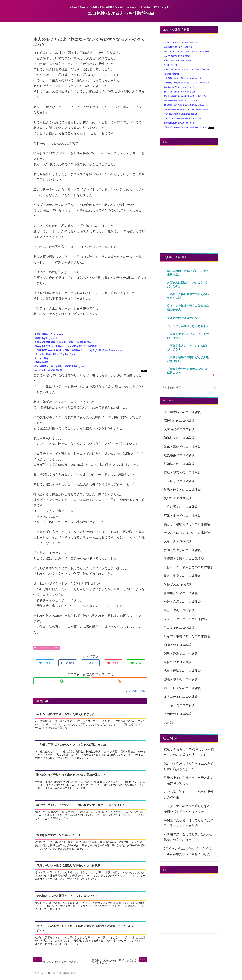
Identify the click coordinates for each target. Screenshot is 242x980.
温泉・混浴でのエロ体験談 (182, 671)
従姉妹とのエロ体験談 (179, 464)
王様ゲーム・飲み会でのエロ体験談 (188, 567)
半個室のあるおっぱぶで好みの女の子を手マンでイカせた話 (188, 823)
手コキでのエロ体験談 (179, 628)
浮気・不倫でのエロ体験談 (47, 647)
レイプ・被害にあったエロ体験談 (187, 636)
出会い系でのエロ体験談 (181, 507)
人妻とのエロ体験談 (178, 541)
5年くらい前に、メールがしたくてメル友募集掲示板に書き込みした (188, 851)
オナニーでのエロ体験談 (181, 697)
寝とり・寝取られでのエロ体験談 (187, 524)
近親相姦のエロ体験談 (179, 455)
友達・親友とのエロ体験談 (182, 472)
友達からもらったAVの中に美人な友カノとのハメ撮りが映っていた (189, 752)
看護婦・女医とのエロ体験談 (184, 559)
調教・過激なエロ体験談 (181, 653)
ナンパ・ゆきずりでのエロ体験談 (187, 533)
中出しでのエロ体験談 (179, 610)
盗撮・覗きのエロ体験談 (181, 679)
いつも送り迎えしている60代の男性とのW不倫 (189, 795)
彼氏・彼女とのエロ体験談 (182, 490)
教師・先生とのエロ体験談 (182, 550)
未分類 (168, 722)
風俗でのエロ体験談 (178, 662)
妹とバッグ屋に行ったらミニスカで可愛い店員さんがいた (188, 766)
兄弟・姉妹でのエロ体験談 (182, 446)
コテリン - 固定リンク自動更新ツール (144, 371)
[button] (215, 387)
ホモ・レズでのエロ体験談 (182, 688)
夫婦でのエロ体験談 (178, 498)
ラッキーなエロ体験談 (179, 705)
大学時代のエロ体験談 (179, 429)
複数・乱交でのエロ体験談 (182, 576)
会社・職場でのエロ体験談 (182, 602)
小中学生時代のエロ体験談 (182, 412)
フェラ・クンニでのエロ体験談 (185, 619)
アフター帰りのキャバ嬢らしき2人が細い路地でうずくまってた (188, 809)
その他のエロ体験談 (178, 714)
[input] (189, 388)
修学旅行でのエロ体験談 (181, 593)
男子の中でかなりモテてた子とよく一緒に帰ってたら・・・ (188, 780)
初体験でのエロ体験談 (179, 438)
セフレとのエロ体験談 (179, 481)
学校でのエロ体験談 (178, 584)
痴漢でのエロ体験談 (178, 645)
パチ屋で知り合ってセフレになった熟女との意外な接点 (188, 837)
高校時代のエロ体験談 (179, 421)
